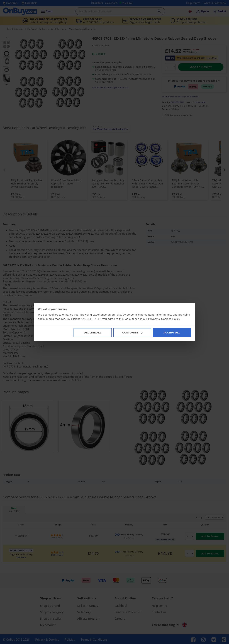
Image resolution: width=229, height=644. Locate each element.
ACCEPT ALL (172, 332)
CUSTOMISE (132, 332)
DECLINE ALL (93, 332)
